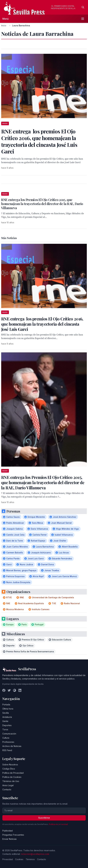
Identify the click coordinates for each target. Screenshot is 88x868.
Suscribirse (44, 818)
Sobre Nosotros (10, 765)
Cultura (6, 738)
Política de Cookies (12, 777)
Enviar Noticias (9, 839)
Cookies (19, 859)
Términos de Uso (11, 781)
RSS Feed (7, 750)
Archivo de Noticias (12, 746)
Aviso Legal (8, 785)
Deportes (7, 725)
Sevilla (6, 713)
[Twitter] (9, 690)
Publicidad (7, 831)
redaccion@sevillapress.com (35, 854)
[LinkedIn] (20, 690)
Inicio (4, 25)
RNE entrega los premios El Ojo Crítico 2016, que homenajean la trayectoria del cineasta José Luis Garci (42, 324)
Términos (30, 859)
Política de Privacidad (13, 773)
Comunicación (9, 734)
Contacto (7, 789)
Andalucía (7, 717)
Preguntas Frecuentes (13, 835)
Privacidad (8, 859)
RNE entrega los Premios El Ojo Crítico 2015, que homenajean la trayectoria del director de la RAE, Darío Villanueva (42, 204)
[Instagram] (15, 690)
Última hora (8, 709)
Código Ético (9, 769)
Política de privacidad (58, 824)
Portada (6, 705)
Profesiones (8, 742)
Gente (5, 721)
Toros (5, 729)
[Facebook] (4, 690)
